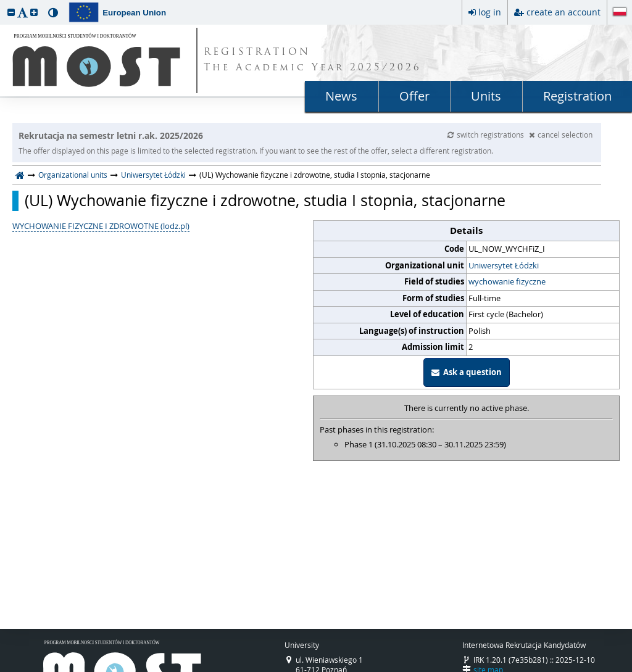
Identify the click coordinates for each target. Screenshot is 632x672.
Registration (577, 96)
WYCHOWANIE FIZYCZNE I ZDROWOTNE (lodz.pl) (101, 226)
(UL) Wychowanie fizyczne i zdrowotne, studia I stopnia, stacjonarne (265, 201)
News (341, 96)
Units (486, 96)
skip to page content (3, 3)
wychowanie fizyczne (507, 281)
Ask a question (467, 372)
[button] (11, 12)
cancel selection (561, 135)
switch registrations (487, 135)
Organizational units (73, 175)
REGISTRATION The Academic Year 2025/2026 (313, 60)
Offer (414, 96)
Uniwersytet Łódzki (153, 175)
